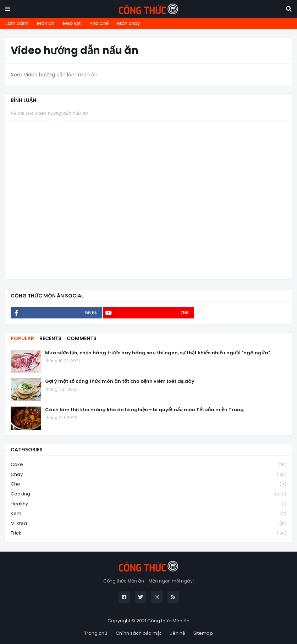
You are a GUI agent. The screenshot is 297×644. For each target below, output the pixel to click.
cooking (148, 494)
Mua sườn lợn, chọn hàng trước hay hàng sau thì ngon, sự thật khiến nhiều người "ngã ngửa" (158, 353)
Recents (50, 338)
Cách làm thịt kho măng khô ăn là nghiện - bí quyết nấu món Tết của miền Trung (144, 410)
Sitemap (203, 633)
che (148, 484)
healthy (148, 504)
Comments (82, 338)
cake (148, 465)
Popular (22, 338)
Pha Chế (99, 23)
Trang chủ (96, 633)
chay (148, 475)
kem (148, 514)
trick (148, 533)
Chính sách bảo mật (138, 633)
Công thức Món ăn (168, 621)
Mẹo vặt (72, 23)
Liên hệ (177, 633)
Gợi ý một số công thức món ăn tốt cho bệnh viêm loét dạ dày (120, 381)
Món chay (129, 23)
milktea (148, 524)
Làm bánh (17, 23)
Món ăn (46, 23)
